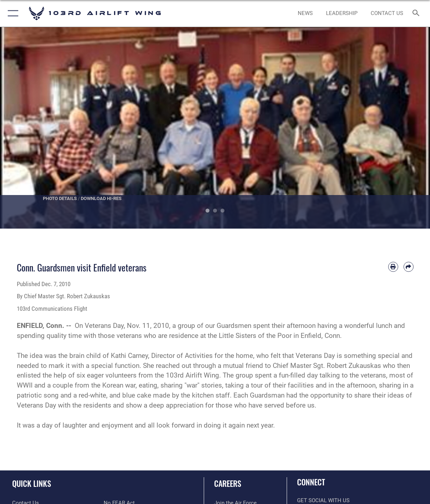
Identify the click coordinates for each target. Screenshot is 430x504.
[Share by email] (409, 267)
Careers (228, 483)
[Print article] (393, 267)
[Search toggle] (417, 13)
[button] (12, 13)
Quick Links (32, 483)
